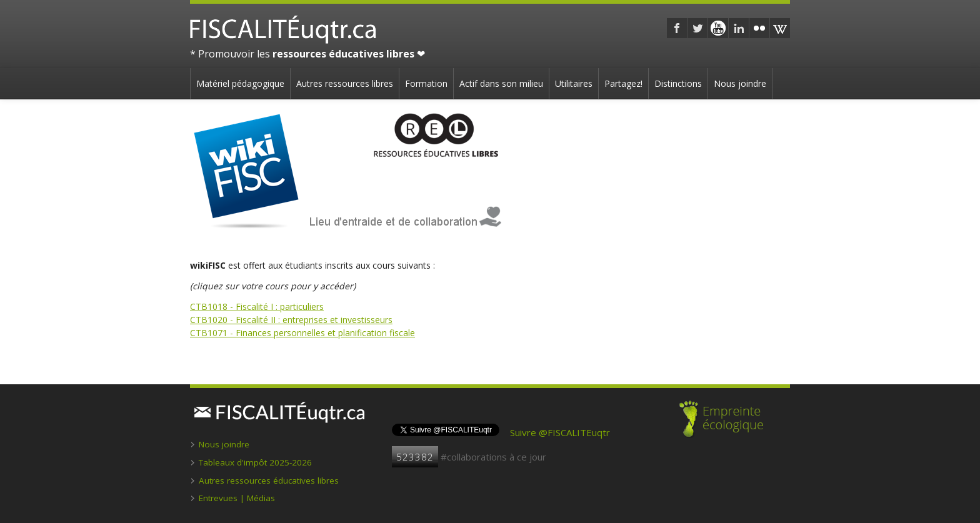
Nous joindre (740, 83)
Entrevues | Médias (237, 498)
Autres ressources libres (345, 83)
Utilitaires (574, 83)
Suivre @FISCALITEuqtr (560, 432)
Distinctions (678, 83)
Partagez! (623, 83)
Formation (426, 83)
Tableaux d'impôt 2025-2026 (255, 462)
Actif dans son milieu (501, 83)
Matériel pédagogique (240, 83)
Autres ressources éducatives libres (269, 481)
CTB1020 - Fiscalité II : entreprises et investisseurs (291, 320)
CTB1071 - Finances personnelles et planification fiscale (302, 333)
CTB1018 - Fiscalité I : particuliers (257, 306)
